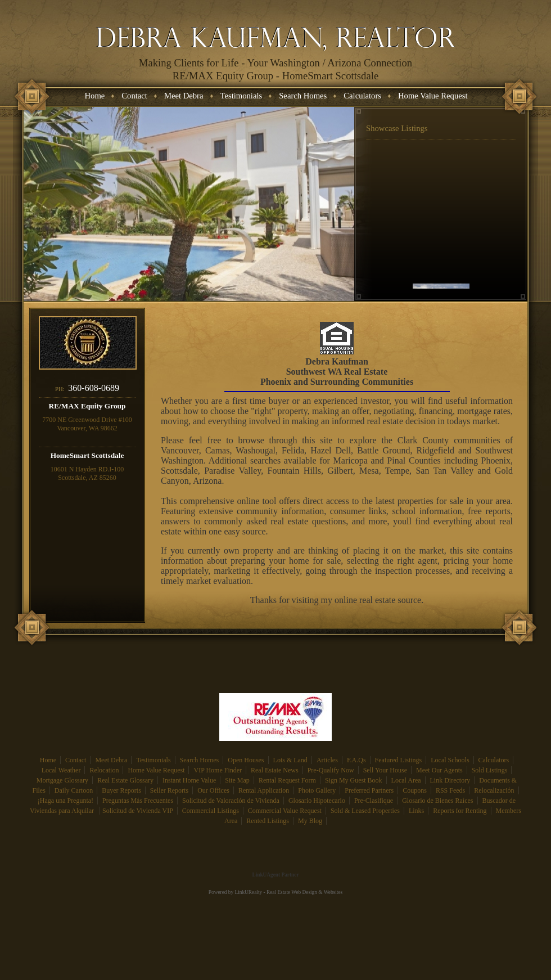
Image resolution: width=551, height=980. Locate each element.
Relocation (104, 770)
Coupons (415, 790)
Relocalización (494, 790)
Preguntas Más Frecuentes (138, 801)
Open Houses (246, 760)
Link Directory (450, 780)
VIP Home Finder (218, 770)
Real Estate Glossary (125, 780)
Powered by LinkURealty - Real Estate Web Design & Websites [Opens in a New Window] (275, 892)
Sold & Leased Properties (365, 811)
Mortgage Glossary (62, 780)
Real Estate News (275, 770)
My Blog (310, 821)
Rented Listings (268, 821)
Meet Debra (111, 760)
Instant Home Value (189, 780)
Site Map (237, 780)
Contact (76, 760)
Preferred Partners (369, 790)
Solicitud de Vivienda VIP (138, 811)
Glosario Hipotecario (317, 801)
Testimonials (153, 760)
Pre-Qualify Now (331, 770)
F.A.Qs (356, 760)
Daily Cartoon (74, 790)
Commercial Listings (211, 811)
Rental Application (264, 790)
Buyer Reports (121, 790)
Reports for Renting (460, 811)
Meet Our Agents (439, 770)
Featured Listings (399, 760)
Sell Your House (385, 770)
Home (48, 760)
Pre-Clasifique (374, 801)
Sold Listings (490, 770)
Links (416, 811)
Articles (327, 760)
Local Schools (450, 760)
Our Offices (213, 790)
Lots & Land (290, 760)
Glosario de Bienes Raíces (437, 801)
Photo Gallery (317, 790)
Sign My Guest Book (354, 780)
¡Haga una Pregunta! (66, 801)
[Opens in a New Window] (275, 858)
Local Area (406, 780)
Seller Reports (169, 790)
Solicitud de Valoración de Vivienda (231, 801)
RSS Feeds (450, 790)
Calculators (494, 760)
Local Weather (61, 770)
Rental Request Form (287, 780)
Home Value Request (156, 770)
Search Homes (200, 760)
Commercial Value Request (285, 811)
